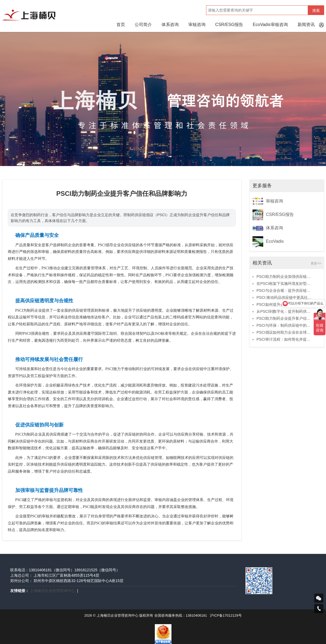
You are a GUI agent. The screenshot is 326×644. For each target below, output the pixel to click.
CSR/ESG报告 (229, 25)
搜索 (316, 10)
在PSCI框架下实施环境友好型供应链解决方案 (284, 284)
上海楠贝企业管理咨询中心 (52, 591)
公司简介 (143, 25)
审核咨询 (197, 25)
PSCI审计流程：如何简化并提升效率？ (284, 339)
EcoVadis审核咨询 (270, 25)
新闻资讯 (306, 25)
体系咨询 (170, 25)
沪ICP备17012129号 (226, 615)
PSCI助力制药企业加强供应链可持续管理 (284, 277)
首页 (121, 25)
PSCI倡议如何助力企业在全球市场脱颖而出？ (284, 332)
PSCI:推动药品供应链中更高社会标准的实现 (284, 297)
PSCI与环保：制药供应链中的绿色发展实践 (284, 325)
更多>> (316, 263)
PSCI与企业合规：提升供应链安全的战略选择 (284, 290)
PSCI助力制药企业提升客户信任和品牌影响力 (284, 318)
